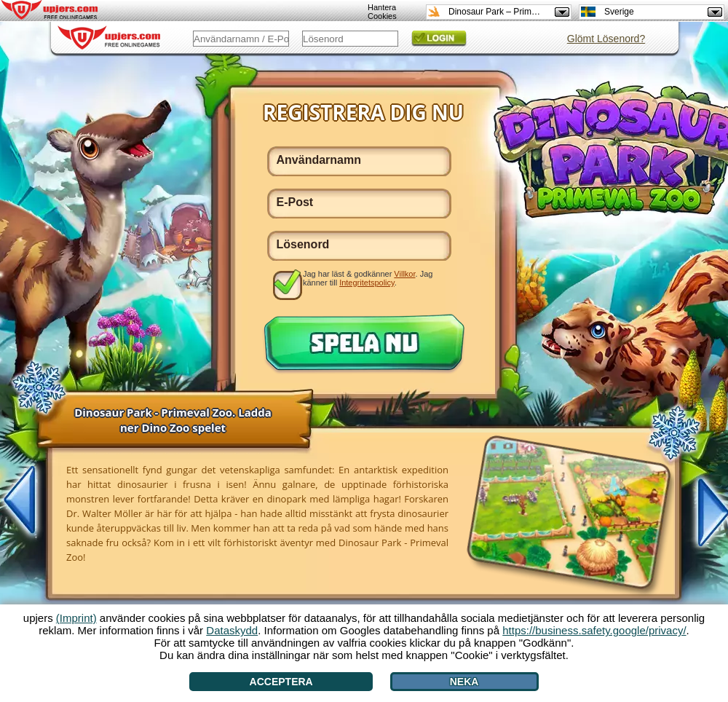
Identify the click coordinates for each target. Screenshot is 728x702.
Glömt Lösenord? (606, 39)
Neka (464, 682)
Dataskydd (232, 630)
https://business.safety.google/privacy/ (594, 630)
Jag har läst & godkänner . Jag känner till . (368, 278)
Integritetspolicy (367, 283)
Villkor (404, 274)
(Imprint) (76, 618)
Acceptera (281, 682)
